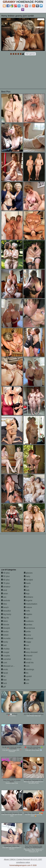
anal (4, 590)
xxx (26, 683)
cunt (4, 663)
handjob (28, 580)
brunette (6, 638)
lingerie (28, 600)
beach (5, 607)
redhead (29, 638)
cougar (5, 652)
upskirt (28, 676)
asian (5, 594)
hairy (27, 576)
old (26, 618)
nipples (28, 614)
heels (27, 583)
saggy (28, 642)
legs (27, 594)
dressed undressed (11, 666)
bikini (4, 621)
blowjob (6, 628)
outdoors (29, 621)
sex (26, 645)
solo (27, 666)
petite (27, 632)
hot (26, 587)
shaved (28, 656)
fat (3, 676)
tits (26, 673)
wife (27, 680)
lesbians (29, 597)
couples (6, 656)
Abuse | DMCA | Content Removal (17, 859)
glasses (28, 573)
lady (27, 590)
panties (28, 625)
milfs (27, 611)
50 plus (5, 576)
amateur (6, 587)
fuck (4, 683)
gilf (3, 687)
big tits (5, 618)
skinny (28, 659)
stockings (29, 669)
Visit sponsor (30, 54)
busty (5, 642)
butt (4, 645)
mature (28, 607)
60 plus (5, 580)
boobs (5, 632)
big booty (6, 614)
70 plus (5, 583)
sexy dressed (31, 652)
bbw (4, 604)
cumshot (6, 659)
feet (4, 680)
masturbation (31, 604)
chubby (5, 649)
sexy (27, 649)
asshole (6, 600)
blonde (5, 625)
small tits (29, 663)
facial (5, 673)
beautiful (6, 611)
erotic (5, 669)
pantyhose (29, 628)
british (5, 635)
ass (4, 597)
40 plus (5, 573)
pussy (27, 635)
